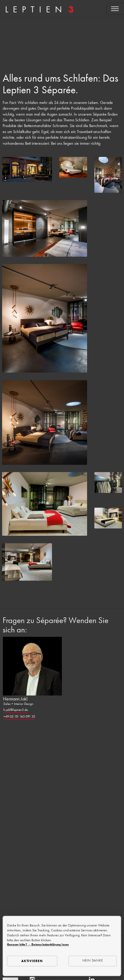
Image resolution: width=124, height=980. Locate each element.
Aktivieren (32, 961)
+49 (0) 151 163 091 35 (19, 716)
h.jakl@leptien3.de (16, 710)
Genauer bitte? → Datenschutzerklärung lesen (38, 944)
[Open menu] (115, 9)
